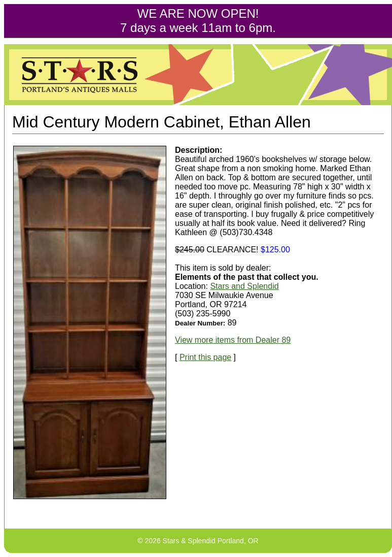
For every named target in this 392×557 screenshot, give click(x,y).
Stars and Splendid (244, 286)
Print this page (205, 357)
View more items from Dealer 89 (233, 340)
